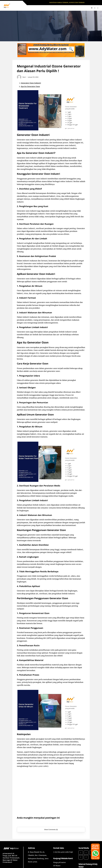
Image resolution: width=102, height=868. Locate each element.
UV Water (57, 866)
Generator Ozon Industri (31, 83)
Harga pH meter (59, 862)
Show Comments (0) (51, 830)
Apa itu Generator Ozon (30, 86)
